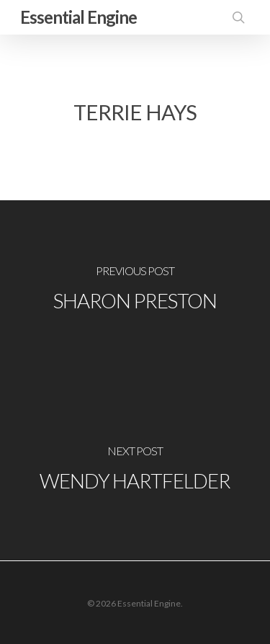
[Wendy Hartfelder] (135, 470)
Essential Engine (78, 17)
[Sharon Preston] (135, 290)
